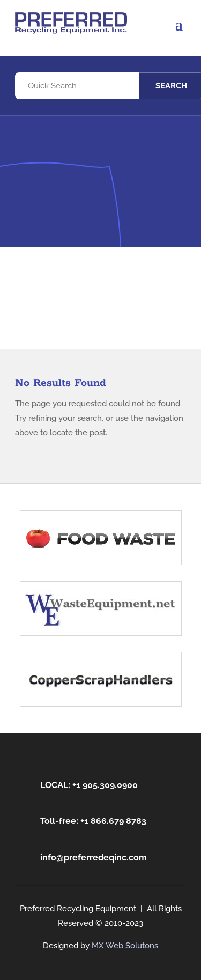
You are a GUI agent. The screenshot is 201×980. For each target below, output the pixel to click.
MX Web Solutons (125, 946)
